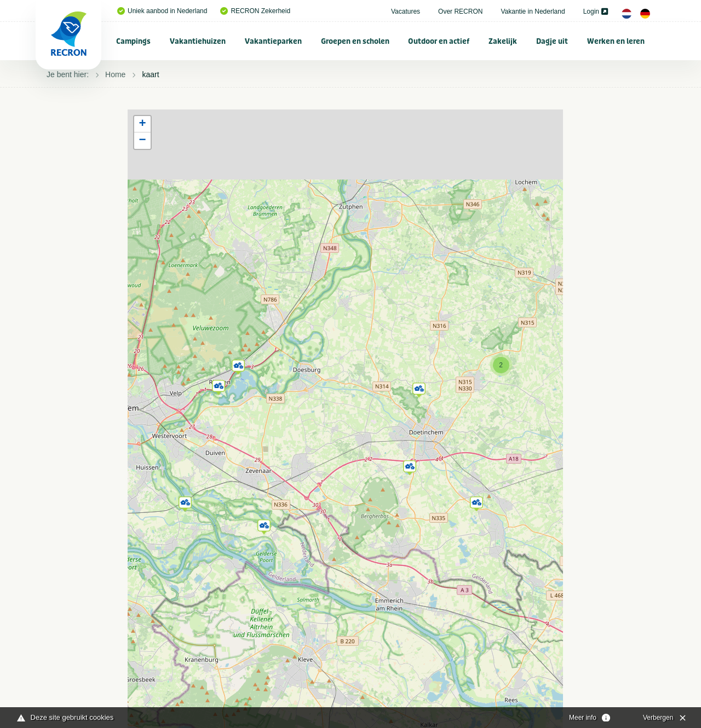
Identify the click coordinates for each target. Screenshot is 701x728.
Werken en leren (616, 41)
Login (596, 11)
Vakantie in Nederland (533, 11)
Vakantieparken (273, 41)
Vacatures (406, 11)
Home (115, 74)
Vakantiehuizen (198, 41)
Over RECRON (460, 11)
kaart (150, 74)
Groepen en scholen (355, 41)
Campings (133, 41)
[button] (476, 502)
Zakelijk (503, 41)
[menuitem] (134, 41)
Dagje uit (552, 41)
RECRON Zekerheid (255, 11)
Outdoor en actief (439, 41)
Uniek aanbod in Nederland (162, 11)
